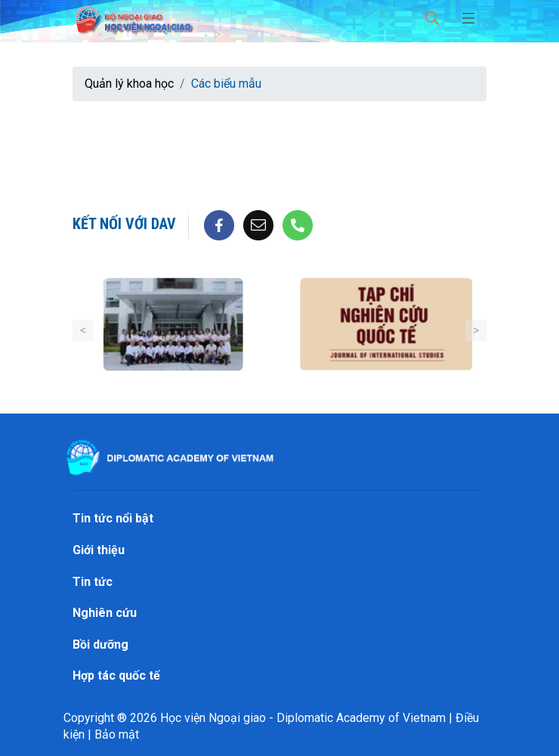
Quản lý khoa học (129, 84)
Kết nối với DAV (124, 224)
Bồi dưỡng (100, 644)
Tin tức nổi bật (113, 518)
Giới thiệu (99, 550)
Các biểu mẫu (226, 84)
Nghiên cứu (105, 613)
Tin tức (93, 582)
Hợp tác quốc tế (116, 675)
